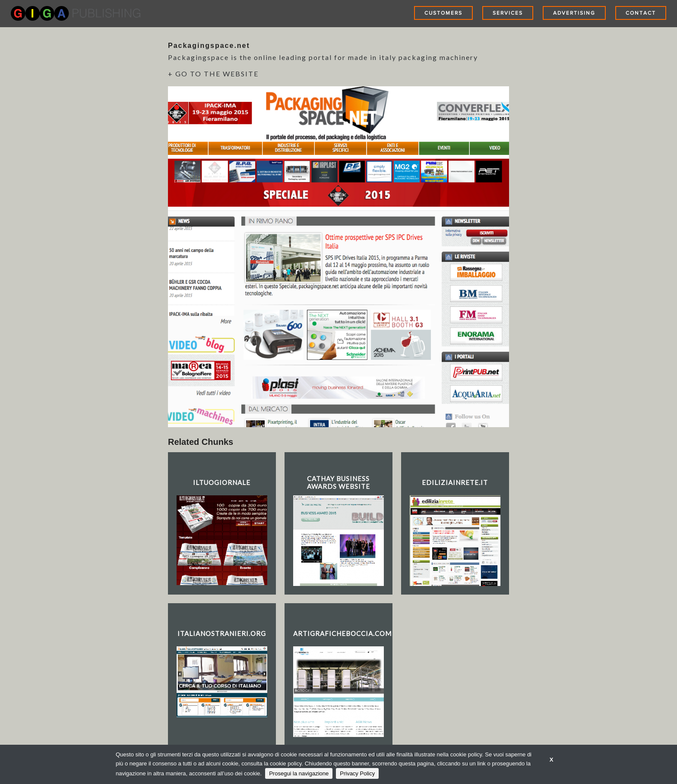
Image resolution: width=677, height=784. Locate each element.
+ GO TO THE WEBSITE (213, 74)
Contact (641, 13)
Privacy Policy (357, 773)
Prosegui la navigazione (299, 773)
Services (508, 13)
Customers (443, 13)
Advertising (574, 13)
